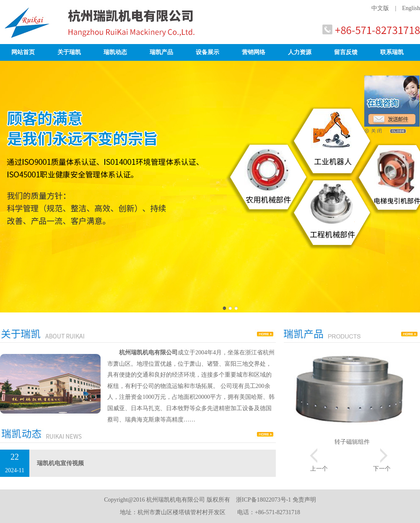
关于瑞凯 (69, 52)
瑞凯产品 (161, 52)
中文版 (380, 8)
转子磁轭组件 (352, 442)
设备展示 (207, 52)
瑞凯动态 (115, 52)
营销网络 (254, 52)
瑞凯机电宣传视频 (60, 463)
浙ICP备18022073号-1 (263, 500)
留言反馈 (346, 52)
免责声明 (304, 500)
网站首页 (23, 52)
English (411, 8)
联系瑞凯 (392, 52)
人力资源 (300, 52)
